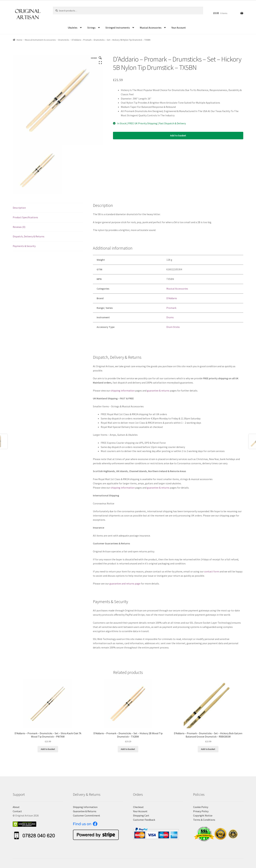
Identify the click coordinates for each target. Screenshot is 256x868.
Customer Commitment (87, 815)
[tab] (48, 208)
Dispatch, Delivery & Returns (29, 236)
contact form (212, 571)
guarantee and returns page (125, 584)
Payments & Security (24, 246)
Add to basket (178, 135)
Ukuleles (73, 28)
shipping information (123, 391)
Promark (171, 308)
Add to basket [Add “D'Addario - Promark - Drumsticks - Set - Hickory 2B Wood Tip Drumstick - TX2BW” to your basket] (128, 749)
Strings (91, 28)
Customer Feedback (144, 820)
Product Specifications (25, 217)
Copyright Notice (203, 815)
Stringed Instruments (118, 28)
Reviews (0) (19, 227)
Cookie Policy (201, 807)
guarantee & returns (158, 391)
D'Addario (172, 298)
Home (20, 40)
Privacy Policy (201, 811)
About (16, 807)
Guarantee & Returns (85, 811)
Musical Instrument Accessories (40, 40)
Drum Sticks (173, 327)
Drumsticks (64, 40)
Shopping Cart (141, 815)
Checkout (138, 807)
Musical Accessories (151, 28)
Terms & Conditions (204, 820)
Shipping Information (85, 807)
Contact (17, 811)
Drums (170, 317)
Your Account (179, 28)
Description (19, 208)
